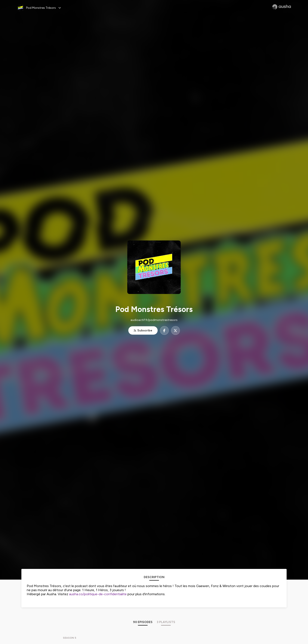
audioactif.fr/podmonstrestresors (154, 320)
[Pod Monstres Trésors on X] (175, 330)
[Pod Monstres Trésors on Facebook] (164, 330)
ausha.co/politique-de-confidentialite (98, 594)
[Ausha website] (282, 7)
